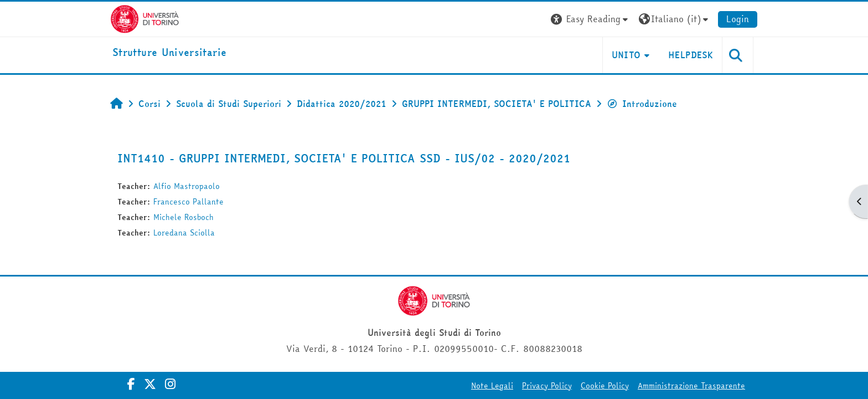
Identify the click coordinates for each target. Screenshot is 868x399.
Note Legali (492, 386)
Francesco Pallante (188, 202)
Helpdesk (691, 55)
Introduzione (642, 104)
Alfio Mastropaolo (187, 186)
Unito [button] (626, 55)
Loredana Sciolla (184, 233)
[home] (169, 53)
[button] (591, 19)
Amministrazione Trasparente (691, 386)
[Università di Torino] (145, 18)
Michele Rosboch (184, 217)
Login (738, 19)
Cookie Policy (605, 386)
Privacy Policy (547, 386)
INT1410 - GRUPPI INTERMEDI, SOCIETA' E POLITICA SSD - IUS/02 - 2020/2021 (344, 158)
